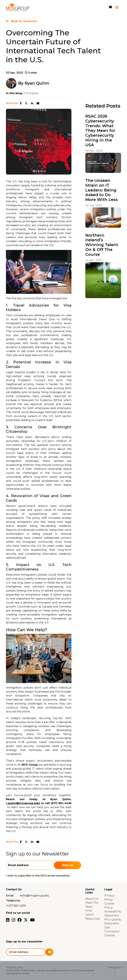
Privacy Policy (28, 970)
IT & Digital (31, 93)
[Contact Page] (110, 7)
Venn (118, 967)
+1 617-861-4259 (16, 906)
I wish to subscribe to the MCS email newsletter (38, 876)
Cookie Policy (13, 970)
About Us (92, 899)
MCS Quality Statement (83, 970)
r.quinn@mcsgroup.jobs (23, 803)
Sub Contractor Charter (112, 931)
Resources (92, 919)
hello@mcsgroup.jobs (34, 896)
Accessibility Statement (58, 970)
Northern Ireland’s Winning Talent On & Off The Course (102, 245)
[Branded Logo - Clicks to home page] (18, 7)
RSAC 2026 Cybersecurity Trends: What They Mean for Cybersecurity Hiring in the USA (100, 131)
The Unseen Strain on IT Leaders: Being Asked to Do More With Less (102, 190)
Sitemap (41, 970)
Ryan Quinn (37, 83)
